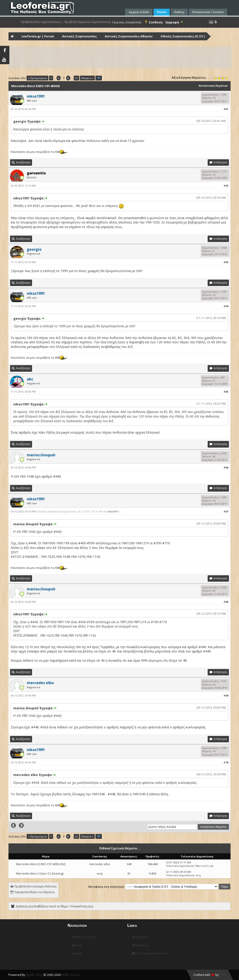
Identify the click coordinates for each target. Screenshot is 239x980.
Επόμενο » (87, 78)
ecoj (100, 873)
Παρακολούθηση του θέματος (35, 892)
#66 (226, 467)
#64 (226, 306)
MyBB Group (70, 975)
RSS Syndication (84, 937)
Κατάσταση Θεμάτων (213, 86)
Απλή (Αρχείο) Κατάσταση (150, 953)
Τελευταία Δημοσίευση (180, 866)
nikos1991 (113, 512)
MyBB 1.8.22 (34, 975)
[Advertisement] (120, 58)
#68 (226, 602)
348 (129, 864)
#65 (226, 392)
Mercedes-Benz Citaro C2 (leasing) (40, 873)
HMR (223, 975)
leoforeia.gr (141, 945)
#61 (226, 109)
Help (77, 945)
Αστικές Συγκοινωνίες (79, 36)
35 (129, 873)
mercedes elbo (100, 864)
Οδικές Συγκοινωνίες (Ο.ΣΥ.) (183, 36)
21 (76, 78)
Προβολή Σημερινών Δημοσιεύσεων (88, 22)
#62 (226, 186)
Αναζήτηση (140, 937)
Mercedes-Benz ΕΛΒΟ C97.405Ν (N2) (41, 864)
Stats (77, 953)
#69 (226, 695)
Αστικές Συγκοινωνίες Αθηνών (129, 36)
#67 (226, 511)
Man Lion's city (204, 866)
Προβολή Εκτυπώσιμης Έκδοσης (35, 886)
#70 (226, 762)
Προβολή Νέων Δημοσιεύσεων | (42, 22)
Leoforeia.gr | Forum (38, 36)
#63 (226, 262)
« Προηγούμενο (37, 78)
